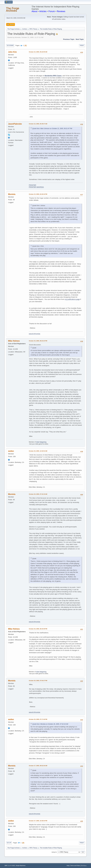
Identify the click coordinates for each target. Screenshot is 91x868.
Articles (43, 11)
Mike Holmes (14, 341)
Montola (12, 194)
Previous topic (69, 39)
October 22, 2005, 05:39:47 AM (38, 124)
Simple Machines (21, 866)
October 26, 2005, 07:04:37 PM (38, 681)
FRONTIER (32, 185)
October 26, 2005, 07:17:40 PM (38, 719)
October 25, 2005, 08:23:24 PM (38, 341)
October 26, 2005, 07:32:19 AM (38, 494)
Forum (52, 11)
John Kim (12, 52)
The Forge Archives (13, 9)
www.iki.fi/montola (34, 334)
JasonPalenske (15, 124)
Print (82, 45)
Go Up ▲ (84, 866)
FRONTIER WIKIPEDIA (36, 187)
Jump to (54, 852)
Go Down (10, 45)
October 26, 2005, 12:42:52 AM (38, 451)
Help (68, 866)
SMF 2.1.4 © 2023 (10, 866)
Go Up (9, 843)
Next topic (80, 39)
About (35, 11)
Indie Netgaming (41, 442)
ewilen (11, 451)
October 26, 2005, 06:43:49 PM (38, 629)
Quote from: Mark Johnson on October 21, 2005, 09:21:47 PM (52, 129)
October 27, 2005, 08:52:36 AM (38, 766)
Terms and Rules (75, 866)
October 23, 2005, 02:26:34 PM (38, 194)
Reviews (61, 11)
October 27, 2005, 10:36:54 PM (38, 821)
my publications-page (72, 299)
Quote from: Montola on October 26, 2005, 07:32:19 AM (50, 724)
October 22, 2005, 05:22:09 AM (38, 52)
